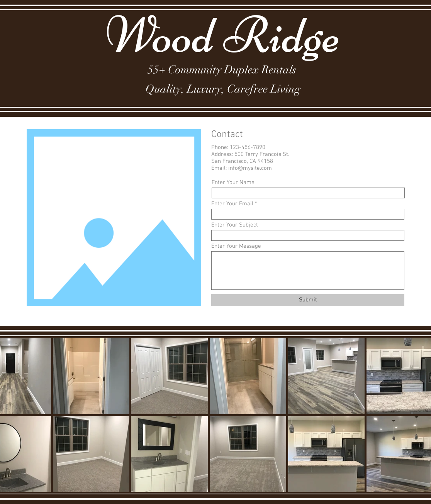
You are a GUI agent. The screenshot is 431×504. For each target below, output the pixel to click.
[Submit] (308, 300)
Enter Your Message (236, 246)
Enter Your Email (232, 204)
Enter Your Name (233, 183)
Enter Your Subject (235, 225)
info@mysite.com (250, 168)
